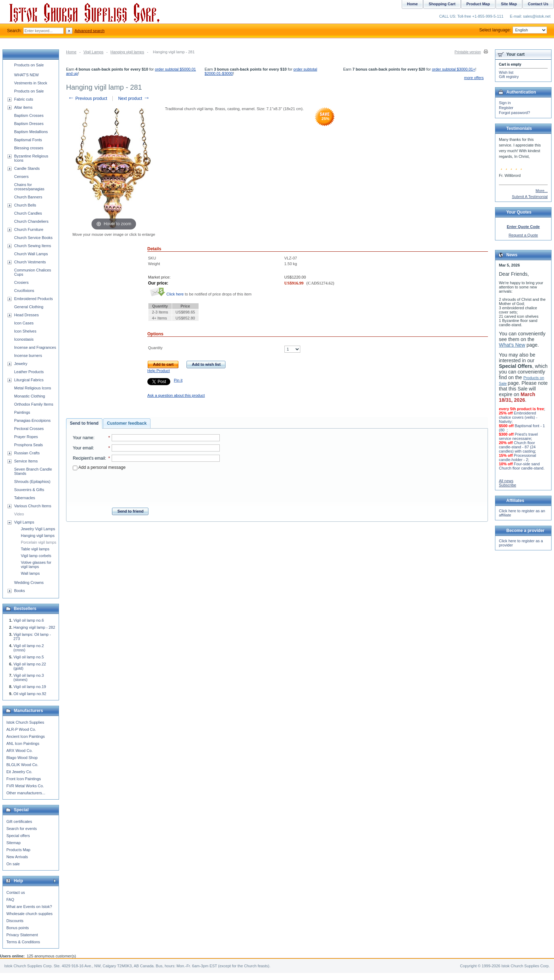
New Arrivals (17, 857)
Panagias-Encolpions (32, 420)
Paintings (22, 412)
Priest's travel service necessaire (518, 436)
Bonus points (18, 928)
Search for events (22, 829)
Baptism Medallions (31, 132)
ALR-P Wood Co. (21, 729)
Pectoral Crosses (29, 429)
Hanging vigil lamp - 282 (34, 627)
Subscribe (508, 485)
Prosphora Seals (28, 445)
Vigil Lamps (93, 52)
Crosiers (21, 282)
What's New (512, 345)
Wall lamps (30, 573)
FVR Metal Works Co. (25, 786)
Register (506, 108)
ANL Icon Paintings (23, 743)
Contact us (16, 892)
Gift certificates (19, 821)
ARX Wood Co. (19, 751)
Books (20, 591)
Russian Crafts (27, 453)
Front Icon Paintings (24, 779)
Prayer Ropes (26, 437)
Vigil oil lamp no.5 (29, 657)
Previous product (87, 98)
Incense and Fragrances (35, 347)
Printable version (468, 52)
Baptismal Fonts (28, 140)
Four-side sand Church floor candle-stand (521, 466)
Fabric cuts (24, 99)
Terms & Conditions (23, 942)
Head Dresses (26, 315)
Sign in (505, 103)
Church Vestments (30, 262)
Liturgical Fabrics (29, 380)
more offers (474, 78)
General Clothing (29, 307)
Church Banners (28, 197)
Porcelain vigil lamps (39, 542)
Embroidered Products (33, 299)
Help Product (159, 371)
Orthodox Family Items (34, 404)
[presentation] (146, 487)
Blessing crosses (29, 148)
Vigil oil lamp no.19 (30, 687)
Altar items (23, 107)
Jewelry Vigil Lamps (38, 529)
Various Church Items (33, 506)
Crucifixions (24, 291)
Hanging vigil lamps (127, 52)
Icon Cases (24, 323)
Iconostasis (24, 339)
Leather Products (29, 372)
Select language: (513, 30)
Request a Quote (523, 235)
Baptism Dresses (29, 124)
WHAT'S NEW (26, 75)
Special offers (18, 836)
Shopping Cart (442, 4)
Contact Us (538, 4)
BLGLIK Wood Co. (22, 765)
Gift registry (509, 77)
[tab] (84, 424)
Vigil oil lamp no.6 (29, 620)
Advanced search (90, 31)
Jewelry (21, 364)
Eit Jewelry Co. (19, 772)
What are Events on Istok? (29, 907)
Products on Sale (29, 65)
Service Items (26, 461)
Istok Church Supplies (25, 722)
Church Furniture (29, 229)
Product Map (478, 4)
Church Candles (28, 213)
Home (71, 52)
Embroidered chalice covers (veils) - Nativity (518, 417)
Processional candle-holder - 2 (517, 458)
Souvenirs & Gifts (29, 490)
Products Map (18, 850)
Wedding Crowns (29, 582)
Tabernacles (25, 498)
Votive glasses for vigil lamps (36, 564)
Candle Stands (27, 168)
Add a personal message (99, 467)
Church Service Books (33, 238)
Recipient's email (89, 458)
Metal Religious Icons (33, 388)
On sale (13, 864)
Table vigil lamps (35, 549)
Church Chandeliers (31, 221)
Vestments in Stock (31, 83)
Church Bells (25, 205)
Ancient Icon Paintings (26, 736)
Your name (83, 438)
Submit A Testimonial (530, 197)
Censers (21, 177)
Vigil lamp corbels (36, 556)
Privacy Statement (22, 935)
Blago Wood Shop (22, 758)
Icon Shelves (25, 331)
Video (19, 514)
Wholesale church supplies (30, 914)
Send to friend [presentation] (84, 423)
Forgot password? (514, 113)
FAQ (10, 900)
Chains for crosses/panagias (29, 187)
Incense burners (28, 355)
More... (542, 191)
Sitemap (13, 843)
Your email (83, 448)
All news (506, 481)
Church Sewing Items (33, 246)
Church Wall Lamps (31, 254)
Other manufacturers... (26, 793)
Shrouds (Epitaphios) (32, 482)
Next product (134, 98)
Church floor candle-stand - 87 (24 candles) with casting (517, 447)
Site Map (509, 4)
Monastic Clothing (30, 396)
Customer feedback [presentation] (127, 423)
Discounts (15, 921)
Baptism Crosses (29, 115)
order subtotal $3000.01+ (453, 69)
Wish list (506, 72)
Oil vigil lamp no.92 (30, 694)
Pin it (178, 380)
